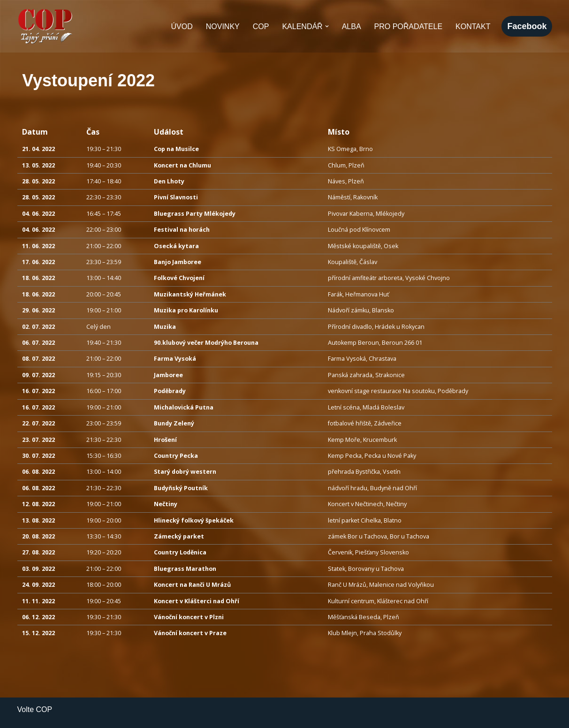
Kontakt (473, 27)
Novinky (223, 27)
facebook (527, 26)
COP (261, 27)
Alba (352, 27)
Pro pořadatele (409, 27)
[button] (327, 26)
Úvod (182, 27)
